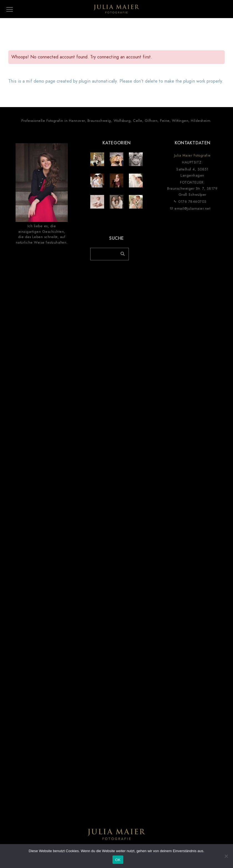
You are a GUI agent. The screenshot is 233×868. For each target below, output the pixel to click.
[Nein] (226, 856)
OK (118, 860)
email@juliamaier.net (192, 209)
